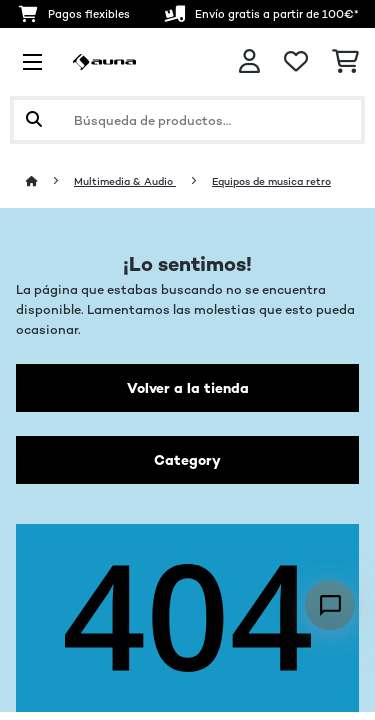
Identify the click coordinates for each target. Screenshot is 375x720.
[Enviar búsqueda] (34, 120)
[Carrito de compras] (345, 62)
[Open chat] (330, 605)
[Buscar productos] (187, 120)
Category (187, 460)
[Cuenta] (249, 61)
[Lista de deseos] (296, 62)
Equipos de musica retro (271, 181)
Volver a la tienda (188, 388)
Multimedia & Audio (125, 181)
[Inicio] (50, 181)
